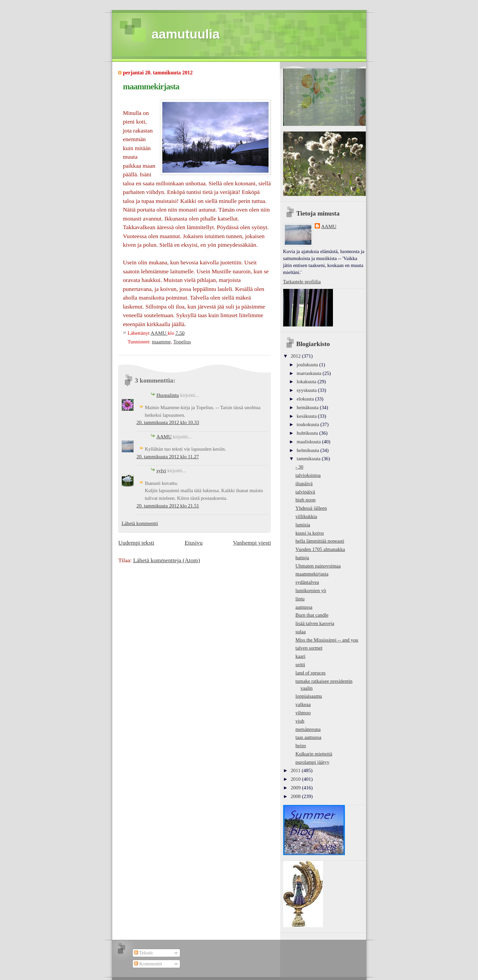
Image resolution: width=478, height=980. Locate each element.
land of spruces (311, 673)
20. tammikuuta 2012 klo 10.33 (168, 422)
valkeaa (303, 704)
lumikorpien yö (311, 590)
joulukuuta (308, 365)
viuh (300, 721)
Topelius (182, 342)
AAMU (164, 437)
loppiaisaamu (309, 696)
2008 (296, 796)
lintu (300, 599)
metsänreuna (308, 729)
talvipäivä (305, 492)
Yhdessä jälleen (311, 508)
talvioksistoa (308, 475)
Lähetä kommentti (140, 523)
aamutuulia (186, 34)
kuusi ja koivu (310, 533)
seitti (300, 665)
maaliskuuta (309, 442)
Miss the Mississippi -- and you (327, 640)
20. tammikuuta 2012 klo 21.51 (168, 506)
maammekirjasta (312, 574)
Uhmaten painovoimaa (318, 566)
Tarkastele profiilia (302, 282)
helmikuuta (309, 450)
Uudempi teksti (136, 543)
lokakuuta (307, 382)
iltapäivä (304, 484)
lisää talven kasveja (315, 623)
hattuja (302, 558)
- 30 (299, 467)
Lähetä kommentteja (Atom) (166, 560)
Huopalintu (168, 395)
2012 (296, 356)
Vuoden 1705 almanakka (320, 549)
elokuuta (306, 399)
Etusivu (194, 543)
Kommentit (148, 964)
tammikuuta (309, 459)
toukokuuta (309, 424)
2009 (296, 788)
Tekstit (143, 953)
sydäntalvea (307, 582)
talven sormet (309, 648)
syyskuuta (307, 390)
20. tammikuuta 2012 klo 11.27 (168, 457)
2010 (296, 779)
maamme (161, 342)
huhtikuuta (308, 433)
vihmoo (303, 713)
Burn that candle (312, 615)
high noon (305, 500)
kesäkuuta (307, 416)
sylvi (161, 471)
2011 (296, 770)
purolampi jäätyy (312, 762)
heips (301, 746)
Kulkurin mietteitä (314, 754)
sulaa (301, 632)
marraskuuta (310, 373)
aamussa (304, 607)
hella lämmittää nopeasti (320, 541)
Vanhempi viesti (252, 543)
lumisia (303, 525)
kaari (300, 656)
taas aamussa (308, 737)
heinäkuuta (308, 407)
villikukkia (306, 516)
